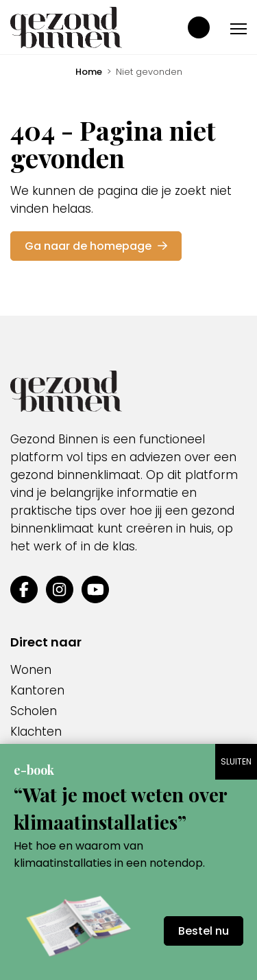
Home (89, 72)
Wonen (31, 670)
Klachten (36, 732)
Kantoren (37, 690)
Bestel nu (204, 931)
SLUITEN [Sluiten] (236, 761)
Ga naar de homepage (96, 246)
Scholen (34, 711)
